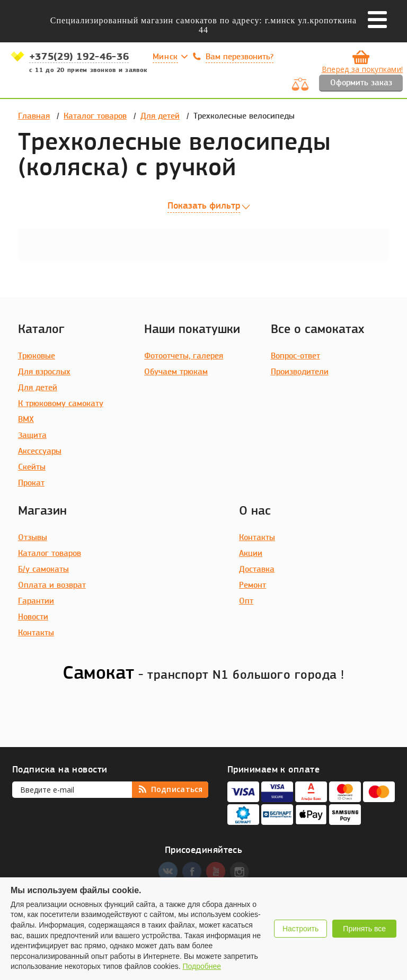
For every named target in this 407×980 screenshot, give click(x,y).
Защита (32, 436)
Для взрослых (44, 372)
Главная (34, 116)
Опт (246, 601)
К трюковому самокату (61, 404)
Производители (300, 372)
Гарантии (36, 601)
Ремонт (253, 586)
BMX (26, 420)
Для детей (160, 116)
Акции (251, 554)
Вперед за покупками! (362, 69)
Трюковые (37, 356)
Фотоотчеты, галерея (184, 356)
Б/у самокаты (43, 570)
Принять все (364, 929)
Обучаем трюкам (176, 372)
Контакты (36, 633)
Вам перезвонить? (240, 57)
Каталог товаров (95, 116)
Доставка (257, 570)
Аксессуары (40, 452)
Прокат (31, 483)
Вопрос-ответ (295, 356)
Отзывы (33, 538)
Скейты (32, 467)
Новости (33, 617)
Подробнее (202, 966)
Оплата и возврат (52, 586)
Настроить (300, 929)
